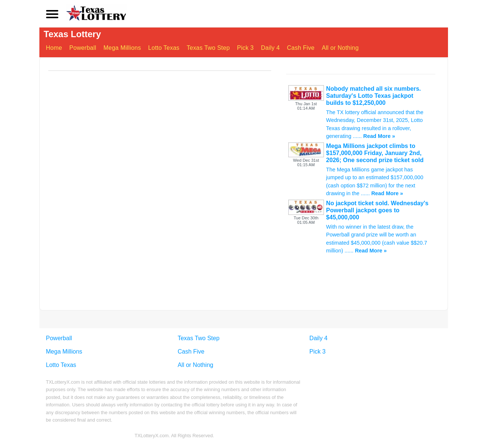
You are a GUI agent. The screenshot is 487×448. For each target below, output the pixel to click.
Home (54, 48)
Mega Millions (122, 48)
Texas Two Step (208, 48)
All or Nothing (340, 48)
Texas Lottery (72, 34)
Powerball (83, 48)
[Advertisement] (361, 309)
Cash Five (301, 48)
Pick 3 (245, 48)
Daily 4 (270, 48)
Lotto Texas (164, 48)
